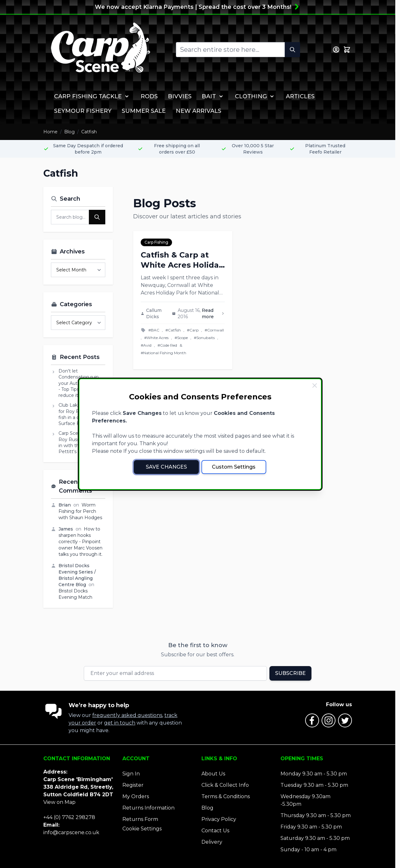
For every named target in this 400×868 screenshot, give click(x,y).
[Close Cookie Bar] (315, 385)
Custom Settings (234, 467)
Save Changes (166, 467)
